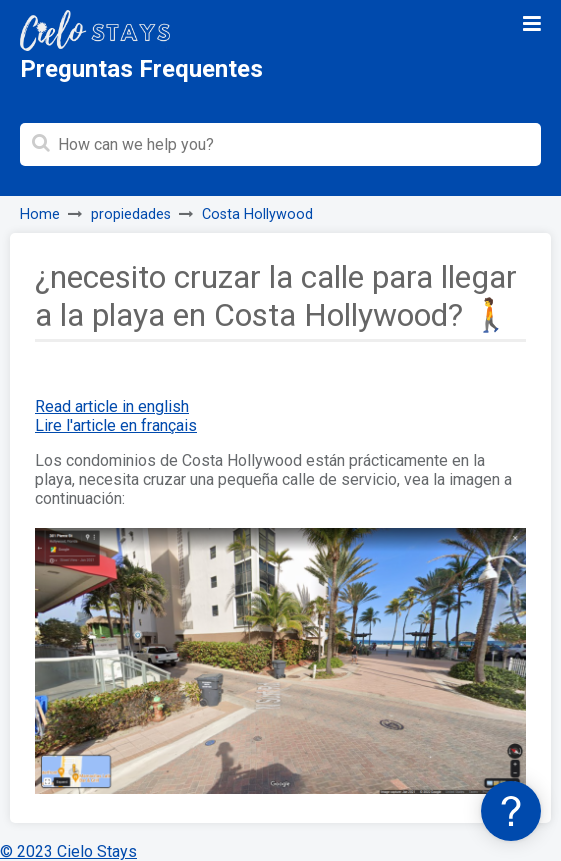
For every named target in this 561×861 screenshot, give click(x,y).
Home (40, 214)
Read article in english (112, 406)
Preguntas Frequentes (141, 69)
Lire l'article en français (116, 425)
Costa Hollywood (257, 214)
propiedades (131, 214)
